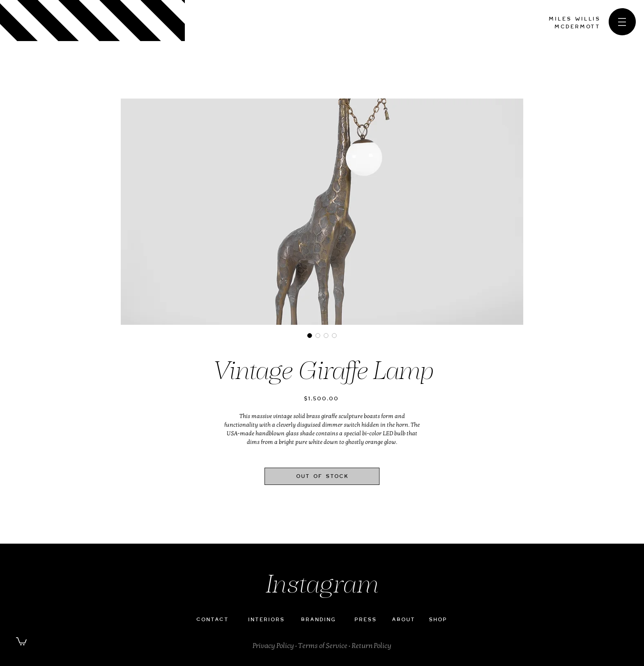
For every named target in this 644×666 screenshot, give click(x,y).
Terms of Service (323, 646)
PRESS (365, 619)
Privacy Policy (273, 646)
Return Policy (371, 646)
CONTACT (212, 619)
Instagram (322, 586)
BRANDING (318, 619)
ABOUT (403, 619)
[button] (622, 22)
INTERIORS (266, 619)
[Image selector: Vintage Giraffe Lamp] (310, 335)
